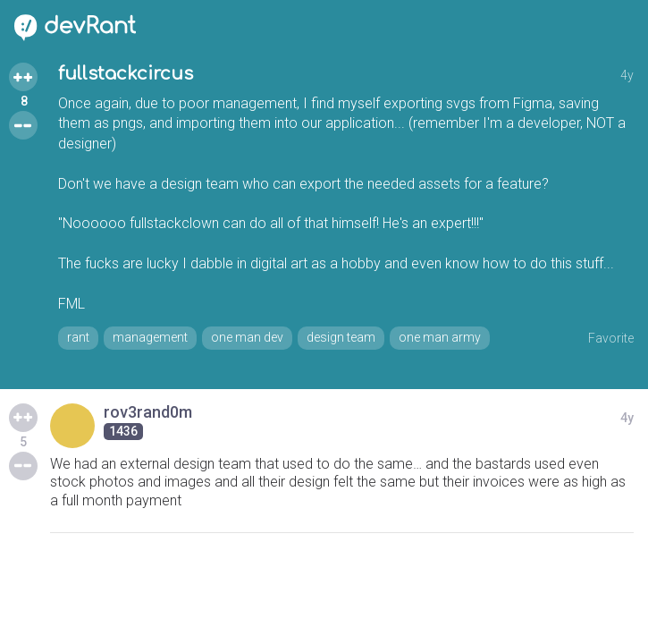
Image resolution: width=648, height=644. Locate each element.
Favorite (611, 338)
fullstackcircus (126, 74)
